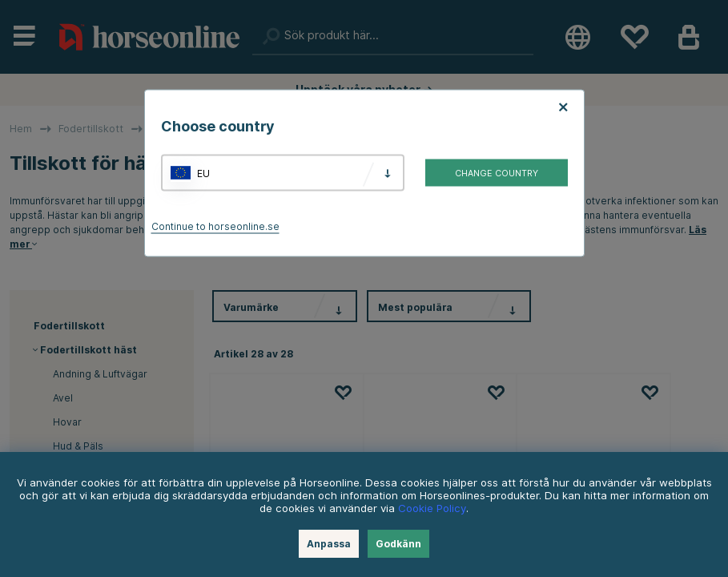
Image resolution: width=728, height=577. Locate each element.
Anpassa (329, 544)
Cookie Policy (432, 508)
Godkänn (398, 544)
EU (203, 173)
